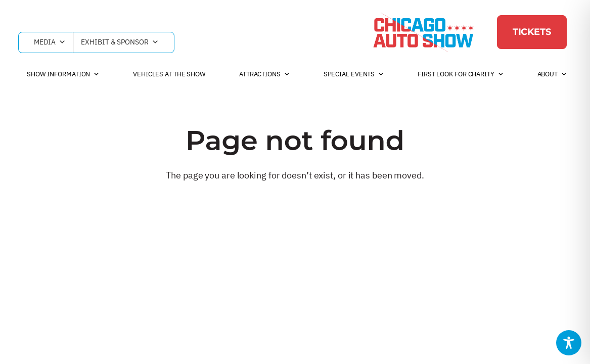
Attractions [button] (265, 74)
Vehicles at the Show (169, 74)
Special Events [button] (354, 74)
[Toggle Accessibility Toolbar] (569, 343)
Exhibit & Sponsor (120, 42)
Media (50, 42)
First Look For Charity (461, 74)
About (552, 74)
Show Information (63, 74)
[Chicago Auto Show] (423, 32)
